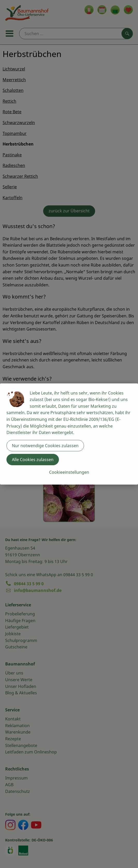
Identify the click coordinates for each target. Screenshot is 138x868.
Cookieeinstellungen (69, 472)
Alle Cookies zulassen (33, 460)
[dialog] (69, 434)
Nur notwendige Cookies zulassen (45, 446)
